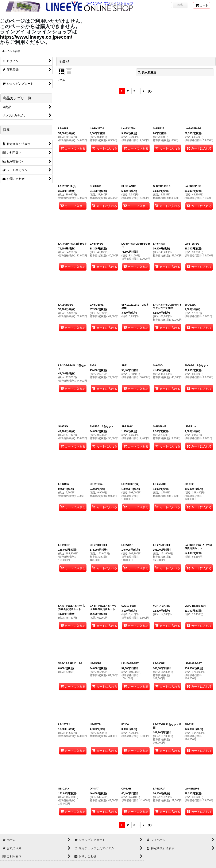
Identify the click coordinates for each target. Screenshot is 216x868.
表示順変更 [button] (147, 72)
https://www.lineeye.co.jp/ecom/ (36, 37)
